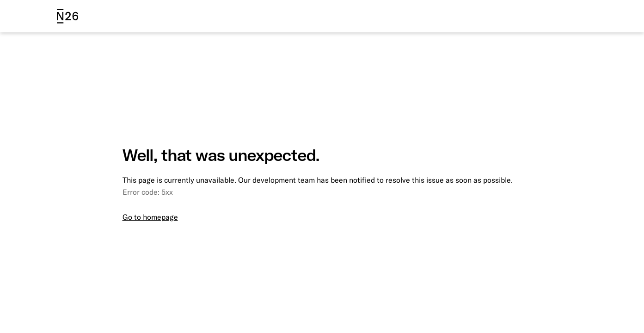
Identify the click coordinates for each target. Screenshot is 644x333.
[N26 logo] (67, 16)
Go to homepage (150, 217)
